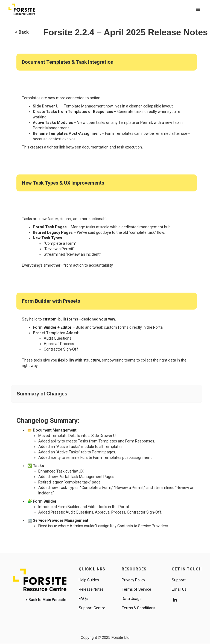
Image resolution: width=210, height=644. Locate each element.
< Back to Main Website (46, 600)
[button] (198, 10)
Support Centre (92, 608)
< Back (22, 32)
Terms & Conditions (138, 608)
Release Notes (91, 589)
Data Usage (132, 599)
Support (179, 580)
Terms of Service (136, 589)
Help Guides (89, 580)
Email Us (179, 589)
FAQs (83, 599)
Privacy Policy (133, 580)
